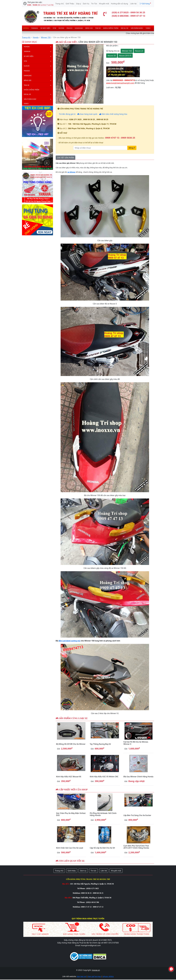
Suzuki (61, 28)
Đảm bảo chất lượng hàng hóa (113, 114)
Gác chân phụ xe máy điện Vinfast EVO (71, 814)
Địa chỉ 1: (66, 884)
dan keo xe (81, 976)
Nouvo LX (139, 51)
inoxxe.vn (96, 970)
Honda (26, 28)
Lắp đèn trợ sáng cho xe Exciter (137, 815)
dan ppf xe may (94, 976)
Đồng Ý (132, 148)
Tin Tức (94, 4)
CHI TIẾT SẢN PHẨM (65, 158)
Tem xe (98, 28)
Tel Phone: (82, 888)
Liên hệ (133, 4)
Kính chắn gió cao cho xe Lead (70, 848)
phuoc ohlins (108, 976)
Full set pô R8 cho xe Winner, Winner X (136, 743)
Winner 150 (46, 37)
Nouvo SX (112, 56)
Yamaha (35, 28)
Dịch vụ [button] (83, 871)
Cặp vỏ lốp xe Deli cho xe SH (102, 848)
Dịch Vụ (86, 4)
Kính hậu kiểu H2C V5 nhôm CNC (104, 777)
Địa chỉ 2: (68, 898)
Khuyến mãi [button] (116, 871)
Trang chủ (60, 4)
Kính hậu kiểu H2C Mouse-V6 (69, 777)
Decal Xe (125, 28)
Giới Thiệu (70, 4)
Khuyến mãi (104, 4)
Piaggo (69, 28)
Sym (54, 28)
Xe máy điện (45, 28)
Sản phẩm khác (137, 28)
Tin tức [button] (93, 871)
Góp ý (79, 4)
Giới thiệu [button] (72, 871)
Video (148, 28)
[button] (59, 74)
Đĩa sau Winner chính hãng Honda (138, 777)
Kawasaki (79, 28)
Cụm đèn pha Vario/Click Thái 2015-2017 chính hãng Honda (136, 847)
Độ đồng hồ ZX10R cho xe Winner (71, 744)
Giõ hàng (145, 3)
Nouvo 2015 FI (125, 56)
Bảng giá (89, 28)
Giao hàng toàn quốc (87, 114)
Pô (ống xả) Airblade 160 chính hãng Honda (103, 814)
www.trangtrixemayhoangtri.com (120, 83)
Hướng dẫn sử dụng (120, 4)
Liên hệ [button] (104, 871)
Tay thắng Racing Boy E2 (100, 744)
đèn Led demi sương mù (69, 641)
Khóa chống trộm (111, 28)
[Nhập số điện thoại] (100, 148)
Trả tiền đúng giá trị (67, 114)
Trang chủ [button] (59, 871)
